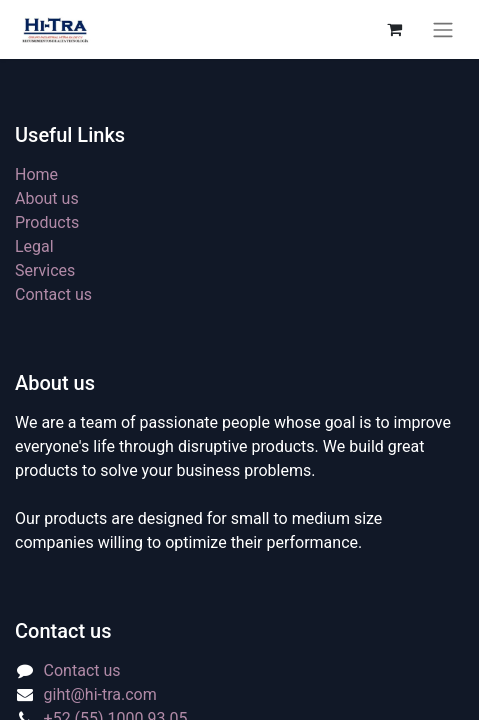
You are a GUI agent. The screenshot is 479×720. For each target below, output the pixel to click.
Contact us (53, 294)
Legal (34, 246)
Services (45, 270)
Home (36, 174)
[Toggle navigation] (443, 29)
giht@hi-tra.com (100, 694)
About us (47, 198)
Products (47, 222)
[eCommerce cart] (394, 29)
